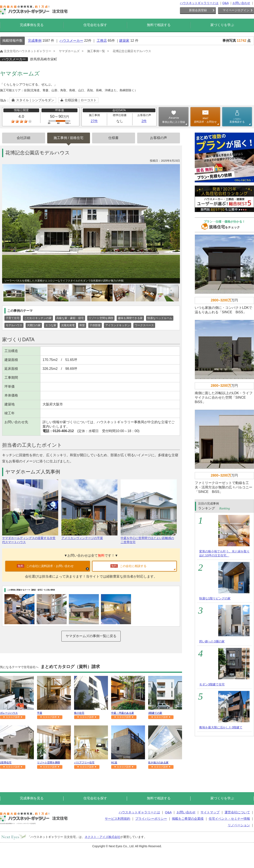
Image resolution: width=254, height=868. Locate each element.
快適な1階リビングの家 (215, 598)
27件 (94, 121)
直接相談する (237, 121)
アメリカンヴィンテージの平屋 (89, 536)
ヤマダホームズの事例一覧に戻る (91, 636)
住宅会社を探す (95, 25)
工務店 (102, 41)
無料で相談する (159, 25)
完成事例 (35, 41)
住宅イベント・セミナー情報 (229, 819)
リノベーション (239, 825)
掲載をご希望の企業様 (188, 819)
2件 (144, 121)
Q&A (225, 3)
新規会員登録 (198, 10)
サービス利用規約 (117, 819)
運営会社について (237, 812)
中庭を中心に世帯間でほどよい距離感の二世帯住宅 (149, 538)
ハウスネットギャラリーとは (199, 3)
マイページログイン (236, 10)
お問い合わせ (241, 3)
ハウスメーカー (71, 41)
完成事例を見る (32, 25)
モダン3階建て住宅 (212, 684)
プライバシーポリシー (151, 819)
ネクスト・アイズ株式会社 (102, 837)
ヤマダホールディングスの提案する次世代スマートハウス (30, 538)
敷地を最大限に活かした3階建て (221, 727)
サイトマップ (210, 812)
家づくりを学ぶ (222, 25)
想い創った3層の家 (212, 641)
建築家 (124, 41)
